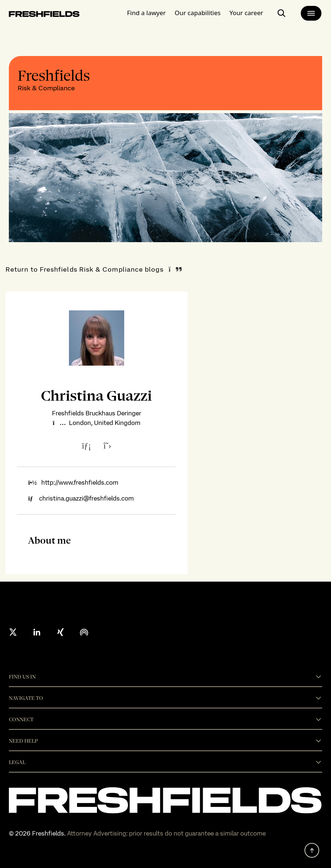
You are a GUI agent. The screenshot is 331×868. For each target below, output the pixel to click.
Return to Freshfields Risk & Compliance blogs (85, 269)
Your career (246, 13)
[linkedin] (37, 632)
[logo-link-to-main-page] (44, 15)
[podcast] (84, 632)
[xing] (60, 632)
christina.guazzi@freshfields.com (86, 498)
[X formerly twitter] (13, 632)
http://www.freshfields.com (80, 482)
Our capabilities (198, 13)
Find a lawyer (147, 13)
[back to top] (312, 850)
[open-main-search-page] (282, 13)
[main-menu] (311, 13)
